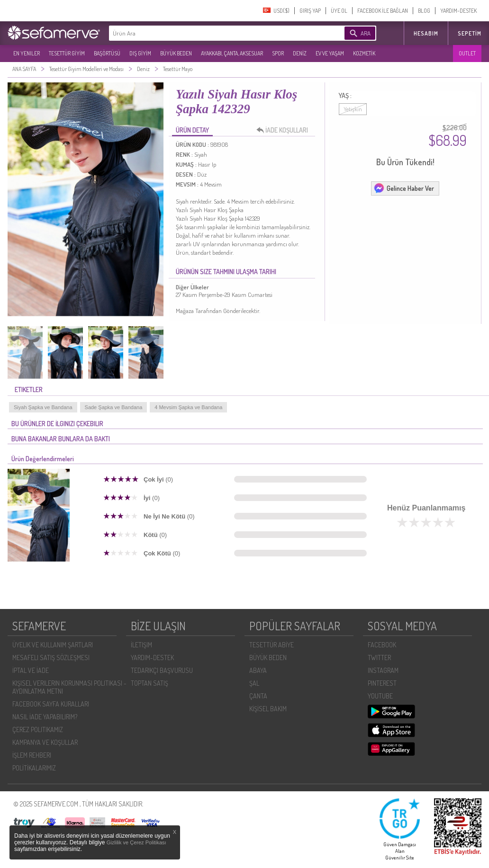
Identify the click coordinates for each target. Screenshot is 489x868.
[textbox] (212, 33)
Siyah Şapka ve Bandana (43, 407)
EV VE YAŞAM (330, 53)
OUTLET (467, 53)
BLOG (424, 11)
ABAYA (258, 670)
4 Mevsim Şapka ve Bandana (188, 407)
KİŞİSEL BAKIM (268, 709)
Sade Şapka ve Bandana (114, 407)
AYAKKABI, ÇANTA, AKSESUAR (232, 53)
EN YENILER (27, 53)
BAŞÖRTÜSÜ (107, 53)
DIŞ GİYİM (140, 53)
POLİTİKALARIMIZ (34, 768)
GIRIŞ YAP (310, 11)
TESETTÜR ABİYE (272, 645)
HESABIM (426, 33)
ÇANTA (258, 696)
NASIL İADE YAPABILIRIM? (45, 717)
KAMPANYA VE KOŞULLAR (45, 742)
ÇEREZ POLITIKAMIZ (38, 729)
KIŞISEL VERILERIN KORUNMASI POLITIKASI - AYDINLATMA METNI (69, 687)
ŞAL (254, 683)
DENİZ (300, 53)
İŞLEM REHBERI (32, 755)
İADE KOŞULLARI (285, 130)
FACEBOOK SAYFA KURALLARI (51, 704)
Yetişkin (353, 109)
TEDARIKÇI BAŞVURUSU (162, 670)
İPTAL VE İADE (31, 670)
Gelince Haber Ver (404, 188)
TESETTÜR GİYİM (67, 53)
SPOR (278, 53)
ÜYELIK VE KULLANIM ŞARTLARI (53, 645)
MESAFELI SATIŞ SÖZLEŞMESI (51, 658)
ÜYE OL (339, 11)
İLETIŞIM (141, 645)
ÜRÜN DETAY (192, 130)
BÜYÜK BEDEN (176, 53)
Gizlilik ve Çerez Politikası (136, 842)
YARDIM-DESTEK (458, 11)
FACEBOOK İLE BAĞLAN (383, 11)
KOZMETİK (364, 53)
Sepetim (470, 33)
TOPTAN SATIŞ (149, 683)
